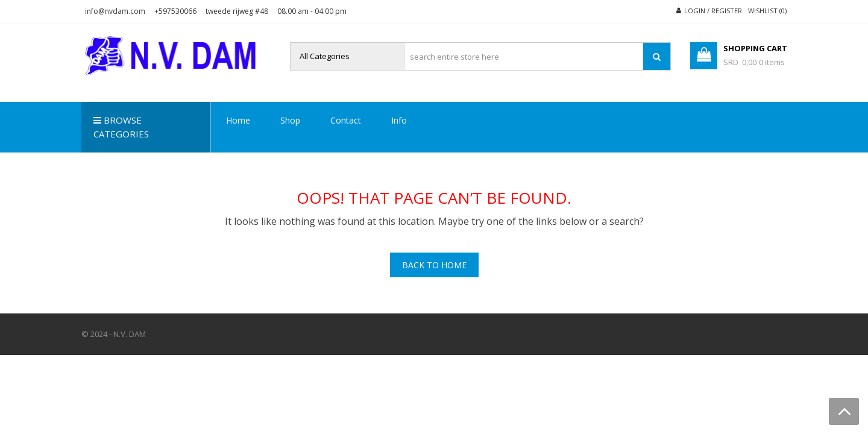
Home (238, 120)
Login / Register (713, 11)
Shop (290, 120)
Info (399, 120)
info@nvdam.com (115, 11)
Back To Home (434, 265)
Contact (346, 120)
